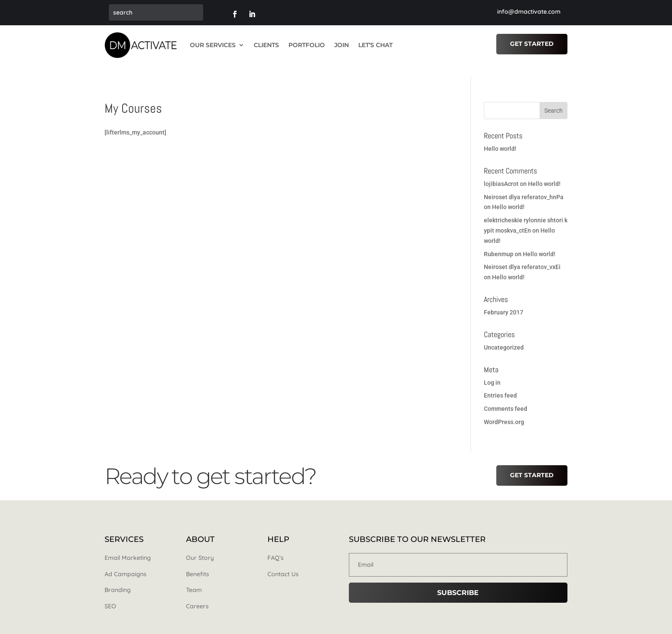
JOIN (342, 45)
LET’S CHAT (375, 45)
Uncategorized (504, 335)
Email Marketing (128, 545)
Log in (492, 370)
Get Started (532, 44)
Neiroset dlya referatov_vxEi (522, 255)
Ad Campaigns (126, 562)
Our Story (200, 545)
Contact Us (283, 562)
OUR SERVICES (213, 45)
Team (194, 578)
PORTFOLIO (307, 45)
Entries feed (500, 383)
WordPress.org (504, 410)
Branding (118, 578)
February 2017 (504, 300)
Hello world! (500, 136)
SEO (110, 594)
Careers (197, 594)
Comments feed (505, 396)
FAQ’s (276, 545)
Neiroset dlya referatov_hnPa (524, 185)
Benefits (198, 562)
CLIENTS (266, 45)
